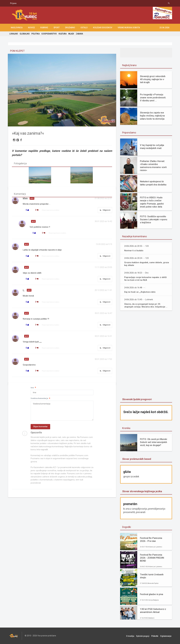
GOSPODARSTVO (49, 34)
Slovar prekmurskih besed (136, 459)
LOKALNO (14, 34)
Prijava (13, 3)
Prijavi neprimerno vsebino (51, 210)
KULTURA (62, 34)
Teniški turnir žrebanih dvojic (152, 576)
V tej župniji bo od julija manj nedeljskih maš (152, 147)
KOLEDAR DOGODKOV (103, 28)
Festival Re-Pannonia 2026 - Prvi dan (151, 540)
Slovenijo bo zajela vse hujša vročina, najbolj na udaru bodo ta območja (152, 116)
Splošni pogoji (145, 636)
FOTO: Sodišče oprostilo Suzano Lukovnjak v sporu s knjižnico (153, 219)
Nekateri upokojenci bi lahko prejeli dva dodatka (153, 183)
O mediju (133, 636)
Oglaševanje (167, 636)
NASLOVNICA (17, 28)
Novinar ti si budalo (134, 250)
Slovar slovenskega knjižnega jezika (142, 491)
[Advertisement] (146, 355)
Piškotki (156, 636)
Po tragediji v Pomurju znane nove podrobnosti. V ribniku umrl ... (153, 98)
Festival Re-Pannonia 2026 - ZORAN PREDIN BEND (152, 558)
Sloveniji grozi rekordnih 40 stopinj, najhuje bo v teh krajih (153, 79)
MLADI (71, 34)
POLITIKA (35, 34)
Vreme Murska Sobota (129, 28)
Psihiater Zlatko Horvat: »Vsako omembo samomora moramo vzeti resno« (153, 166)
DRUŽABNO (70, 28)
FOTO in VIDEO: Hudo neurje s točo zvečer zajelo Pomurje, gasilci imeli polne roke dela (152, 202)
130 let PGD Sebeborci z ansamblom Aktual (153, 611)
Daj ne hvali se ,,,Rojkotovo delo (140, 292)
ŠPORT (57, 28)
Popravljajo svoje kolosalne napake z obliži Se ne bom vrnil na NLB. (146, 279)
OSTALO (84, 28)
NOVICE (31, 28)
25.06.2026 (164, 28)
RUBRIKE (44, 28)
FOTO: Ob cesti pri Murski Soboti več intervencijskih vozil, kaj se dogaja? (153, 442)
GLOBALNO (25, 34)
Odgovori (105, 210)
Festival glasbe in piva (151, 594)
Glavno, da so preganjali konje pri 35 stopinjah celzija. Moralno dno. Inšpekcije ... (146, 305)
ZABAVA (79, 34)
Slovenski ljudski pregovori (137, 399)
